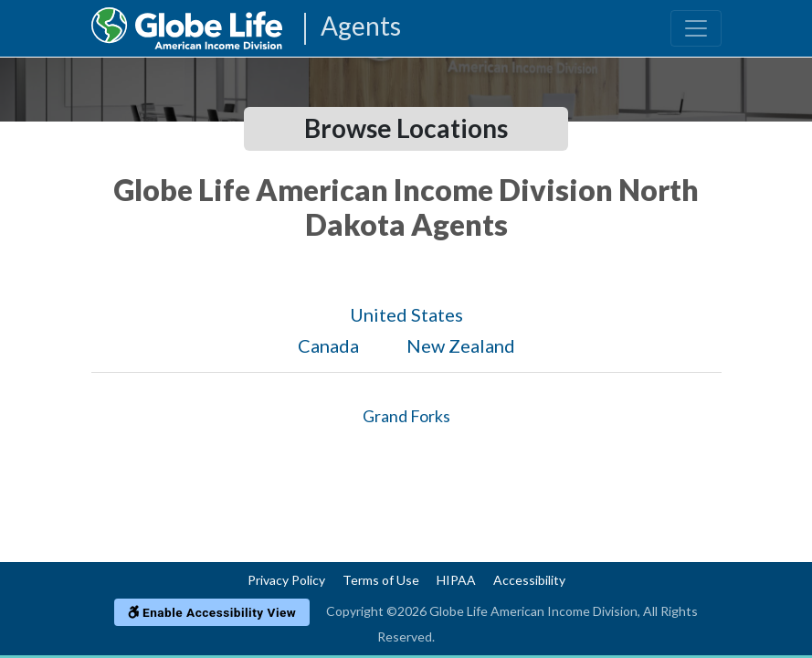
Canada (328, 345)
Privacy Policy (286, 580)
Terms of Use (381, 580)
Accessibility (529, 580)
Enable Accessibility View (212, 612)
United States (406, 314)
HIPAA (456, 580)
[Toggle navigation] (696, 28)
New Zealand (461, 345)
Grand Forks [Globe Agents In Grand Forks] (406, 416)
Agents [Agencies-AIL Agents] (361, 27)
